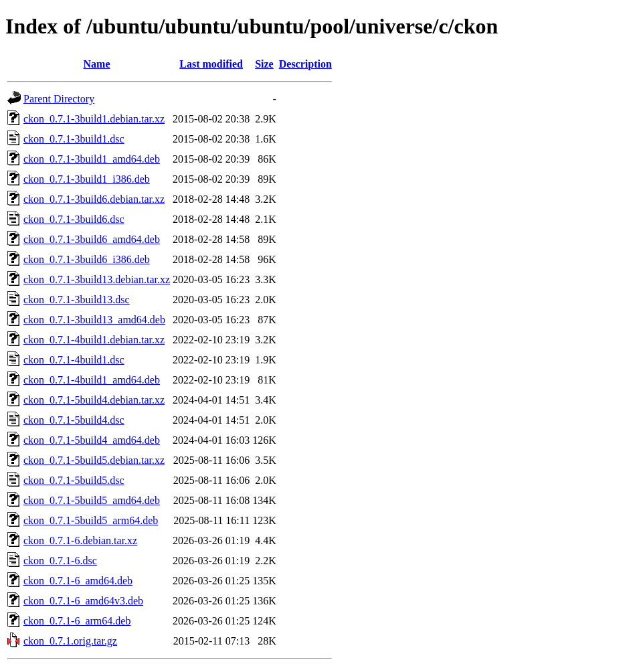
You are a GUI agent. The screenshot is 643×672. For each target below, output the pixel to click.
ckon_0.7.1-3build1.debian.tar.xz (94, 119)
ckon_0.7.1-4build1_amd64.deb (92, 380)
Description (305, 64)
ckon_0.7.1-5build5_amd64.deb (92, 500)
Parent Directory (59, 99)
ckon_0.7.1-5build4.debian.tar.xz (94, 400)
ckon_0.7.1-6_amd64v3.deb (83, 601)
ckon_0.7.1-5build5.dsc (74, 480)
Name (97, 64)
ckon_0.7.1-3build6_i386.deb (87, 259)
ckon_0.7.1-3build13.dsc (77, 300)
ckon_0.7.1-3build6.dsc (74, 219)
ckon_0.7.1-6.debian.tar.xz (80, 540)
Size (264, 64)
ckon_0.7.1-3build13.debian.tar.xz (97, 279)
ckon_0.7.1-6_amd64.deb (78, 581)
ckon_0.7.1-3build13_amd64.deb (94, 320)
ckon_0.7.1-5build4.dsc (74, 420)
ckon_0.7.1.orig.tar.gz (70, 641)
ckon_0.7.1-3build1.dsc (74, 139)
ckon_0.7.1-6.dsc (60, 561)
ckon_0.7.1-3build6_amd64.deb (92, 239)
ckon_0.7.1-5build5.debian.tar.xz (94, 460)
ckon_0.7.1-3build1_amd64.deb (92, 159)
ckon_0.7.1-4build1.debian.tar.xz (94, 340)
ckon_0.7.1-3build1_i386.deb (87, 179)
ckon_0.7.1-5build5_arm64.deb (91, 520)
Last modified (211, 64)
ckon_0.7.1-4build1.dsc (74, 360)
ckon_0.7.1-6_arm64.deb (77, 621)
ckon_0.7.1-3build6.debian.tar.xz (94, 199)
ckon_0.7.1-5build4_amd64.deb (92, 440)
